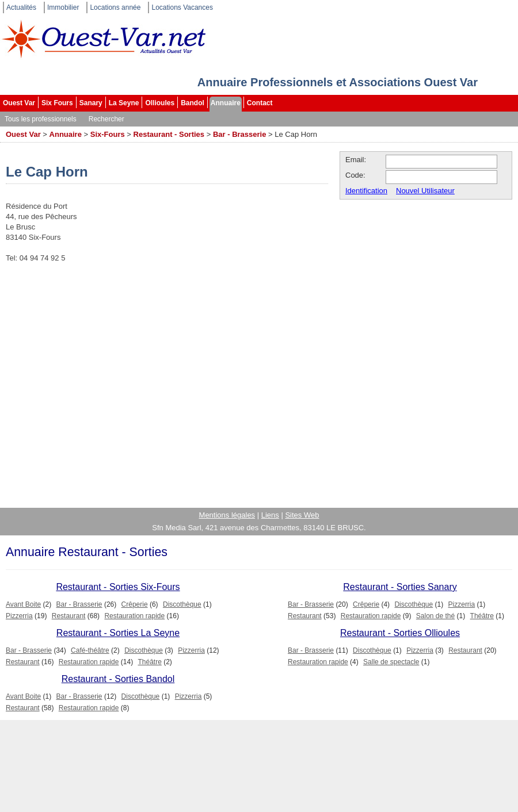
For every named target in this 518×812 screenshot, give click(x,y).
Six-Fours (108, 134)
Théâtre (482, 616)
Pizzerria (19, 616)
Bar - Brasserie (240, 134)
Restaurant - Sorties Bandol (118, 679)
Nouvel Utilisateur (425, 191)
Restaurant (69, 616)
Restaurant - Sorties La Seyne (118, 633)
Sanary (91, 103)
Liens (270, 515)
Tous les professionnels (41, 119)
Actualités (21, 7)
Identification (366, 191)
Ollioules (160, 103)
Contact (260, 103)
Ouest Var (19, 103)
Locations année (115, 7)
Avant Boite (23, 604)
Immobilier (63, 7)
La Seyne (124, 103)
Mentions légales (227, 515)
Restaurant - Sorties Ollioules (400, 633)
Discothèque (182, 604)
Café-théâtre (90, 650)
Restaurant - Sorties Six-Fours (118, 587)
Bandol (193, 103)
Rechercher (106, 119)
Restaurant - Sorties (169, 134)
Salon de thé (435, 616)
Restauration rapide (134, 616)
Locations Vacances (182, 7)
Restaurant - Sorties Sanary (400, 587)
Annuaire (226, 103)
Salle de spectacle (391, 662)
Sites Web (302, 515)
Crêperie (135, 604)
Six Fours (57, 103)
